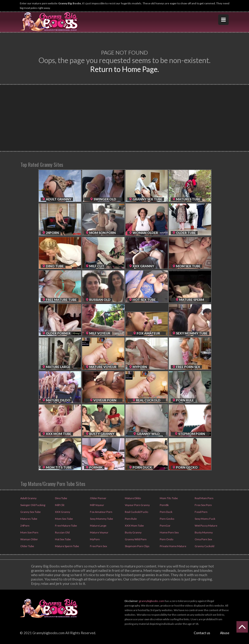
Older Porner (98, 498)
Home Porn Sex (169, 532)
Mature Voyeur (99, 532)
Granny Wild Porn (135, 539)
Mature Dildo (133, 498)
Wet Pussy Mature (206, 526)
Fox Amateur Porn (101, 512)
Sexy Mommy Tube (101, 519)
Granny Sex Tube (30, 512)
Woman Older (29, 539)
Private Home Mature (173, 546)
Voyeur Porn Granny (137, 505)
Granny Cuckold (204, 546)
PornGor (165, 526)
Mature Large (98, 526)
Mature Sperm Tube (67, 546)
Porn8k (164, 505)
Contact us (202, 633)
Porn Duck (166, 512)
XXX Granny (62, 512)
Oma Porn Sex (203, 539)
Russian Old (62, 532)
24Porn (25, 526)
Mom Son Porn (29, 532)
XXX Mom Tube (134, 526)
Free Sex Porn (203, 505)
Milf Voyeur (97, 505)
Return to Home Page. (124, 69)
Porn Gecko (167, 519)
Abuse (225, 633)
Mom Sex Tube (64, 519)
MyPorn (95, 539)
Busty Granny (133, 532)
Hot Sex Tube (63, 539)
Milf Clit (59, 505)
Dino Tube (61, 498)
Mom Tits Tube (169, 498)
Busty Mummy (203, 532)
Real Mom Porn (204, 498)
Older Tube (27, 546)
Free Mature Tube (66, 526)
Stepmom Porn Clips (137, 546)
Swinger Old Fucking (33, 505)
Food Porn (201, 512)
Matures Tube (29, 519)
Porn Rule (131, 519)
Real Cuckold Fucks (136, 512)
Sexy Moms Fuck (205, 519)
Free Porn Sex (98, 546)
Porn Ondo (166, 539)
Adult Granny (28, 498)
